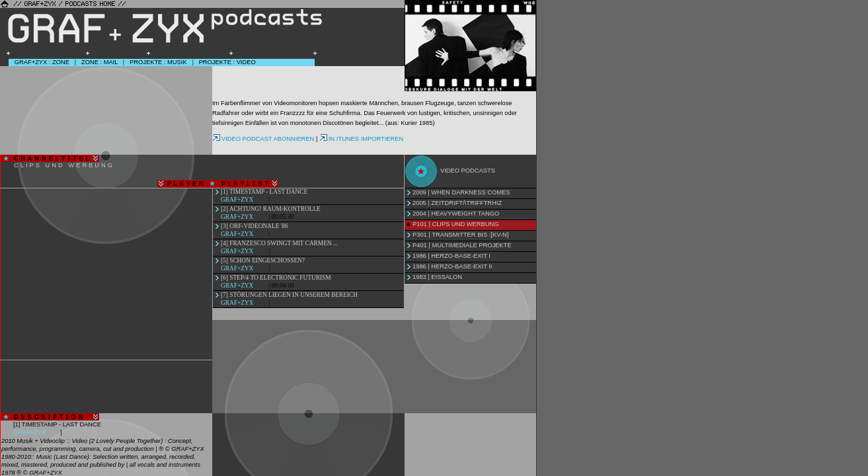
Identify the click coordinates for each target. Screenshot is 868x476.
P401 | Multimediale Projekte (462, 245)
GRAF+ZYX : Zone (42, 62)
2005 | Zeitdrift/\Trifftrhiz (457, 203)
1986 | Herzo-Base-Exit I (452, 256)
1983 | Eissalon (437, 277)
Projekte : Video (227, 62)
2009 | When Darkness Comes (461, 192)
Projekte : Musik (158, 62)
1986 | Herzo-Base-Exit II (452, 266)
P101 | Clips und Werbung (455, 224)
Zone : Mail (99, 62)
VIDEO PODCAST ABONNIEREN (263, 139)
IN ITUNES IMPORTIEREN (361, 139)
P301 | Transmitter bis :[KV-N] (460, 235)
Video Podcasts (468, 171)
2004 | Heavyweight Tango (456, 214)
